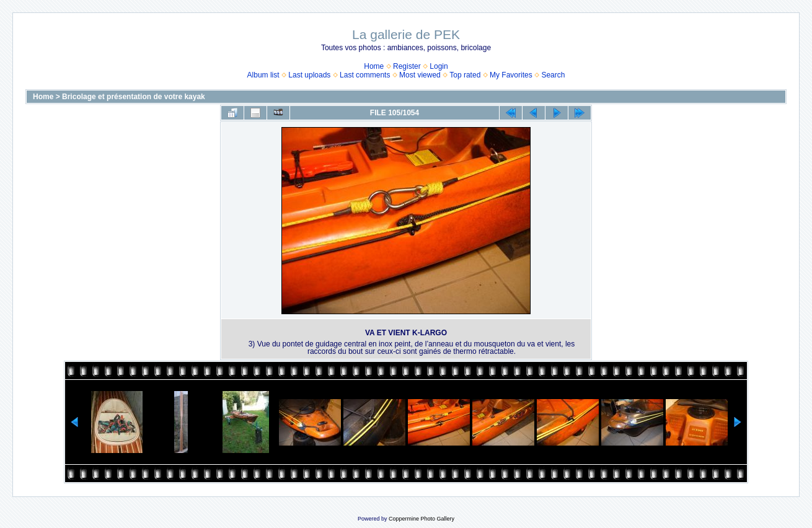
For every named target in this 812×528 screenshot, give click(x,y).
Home (374, 66)
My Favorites (511, 75)
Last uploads (309, 75)
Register (407, 66)
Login (439, 66)
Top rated (465, 75)
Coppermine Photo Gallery (421, 519)
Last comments (365, 75)
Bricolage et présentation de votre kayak (134, 97)
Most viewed (420, 75)
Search (553, 75)
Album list (263, 75)
